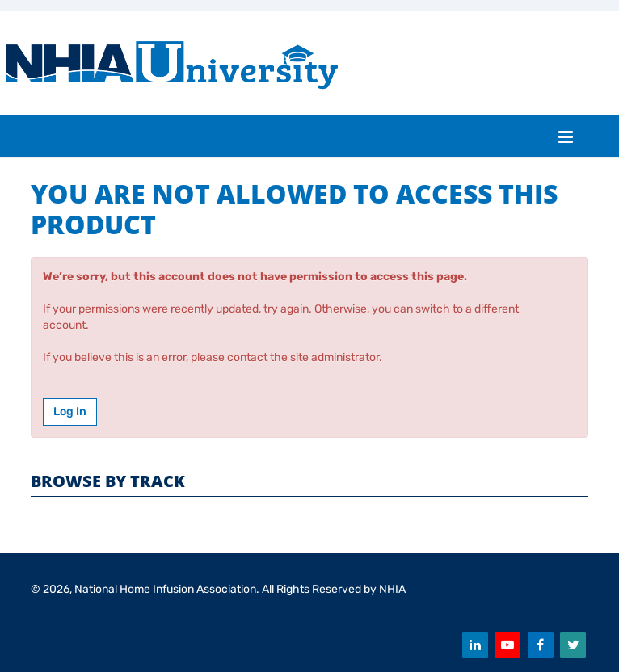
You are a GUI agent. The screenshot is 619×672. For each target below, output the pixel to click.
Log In (70, 412)
